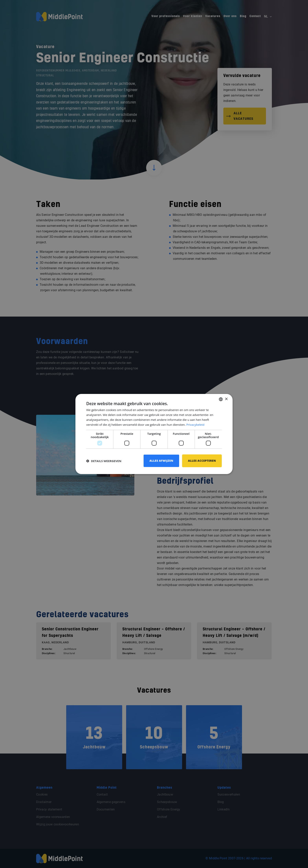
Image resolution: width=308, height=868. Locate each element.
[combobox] (221, 399)
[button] (104, 461)
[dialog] (154, 434)
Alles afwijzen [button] (161, 461)
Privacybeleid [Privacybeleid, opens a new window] (195, 425)
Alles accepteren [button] (202, 461)
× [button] (226, 399)
